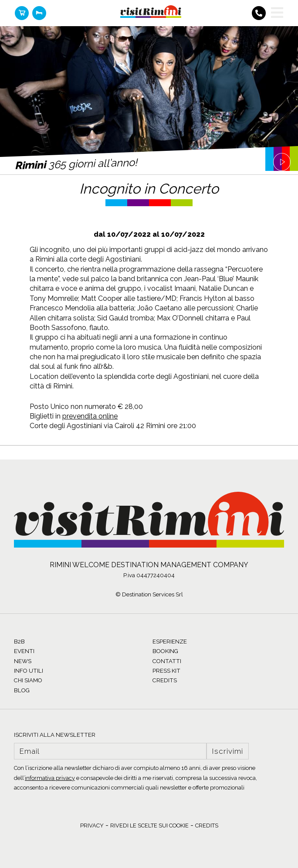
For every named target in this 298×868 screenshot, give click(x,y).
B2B (19, 642)
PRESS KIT (166, 671)
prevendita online (90, 416)
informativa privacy (50, 778)
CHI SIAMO (28, 680)
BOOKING (165, 651)
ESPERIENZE (170, 642)
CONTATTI (167, 661)
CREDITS (165, 680)
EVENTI (24, 651)
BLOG (22, 690)
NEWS (23, 661)
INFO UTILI (29, 671)
